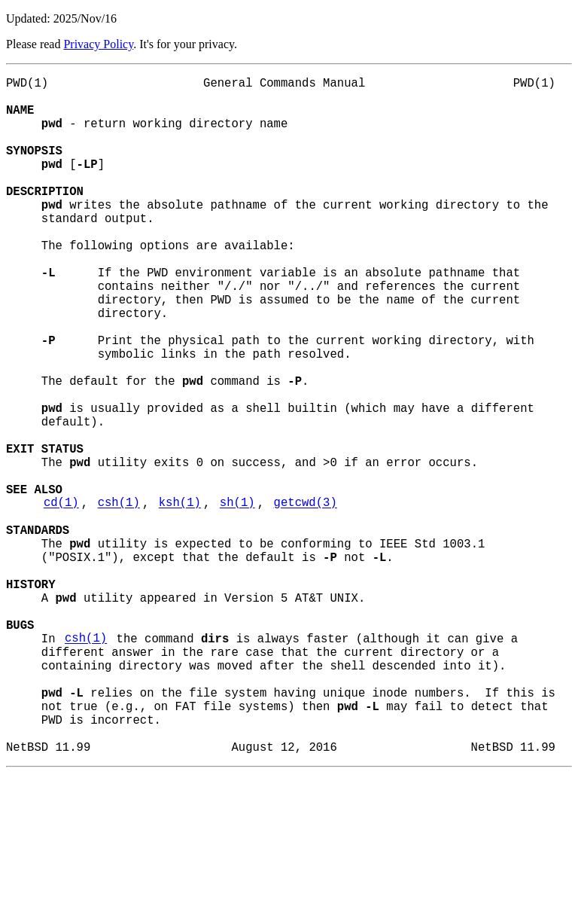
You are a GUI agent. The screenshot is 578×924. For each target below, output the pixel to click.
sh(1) (237, 599)
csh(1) (119, 599)
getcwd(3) (306, 599)
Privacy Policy (98, 44)
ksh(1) (180, 599)
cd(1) (61, 599)
